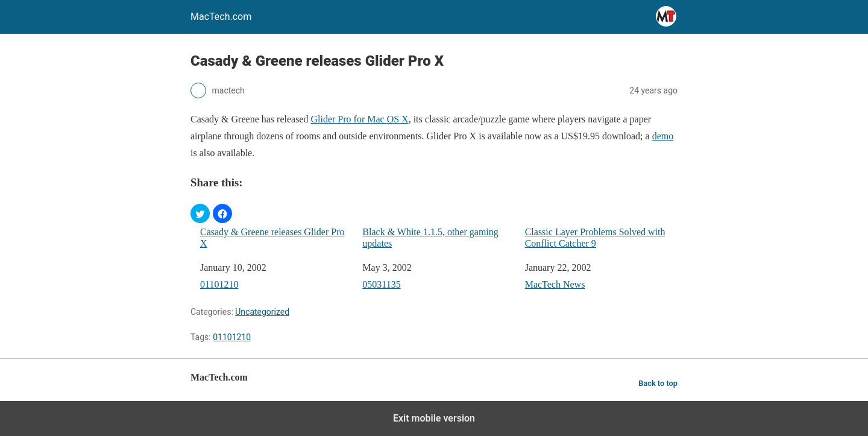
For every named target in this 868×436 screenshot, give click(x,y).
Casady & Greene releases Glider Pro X (272, 238)
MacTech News (555, 284)
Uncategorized (262, 312)
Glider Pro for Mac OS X (359, 119)
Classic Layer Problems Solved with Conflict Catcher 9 (595, 238)
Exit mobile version (434, 418)
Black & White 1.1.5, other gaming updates (430, 238)
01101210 (219, 284)
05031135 (381, 284)
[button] (200, 213)
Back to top (658, 383)
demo (663, 136)
